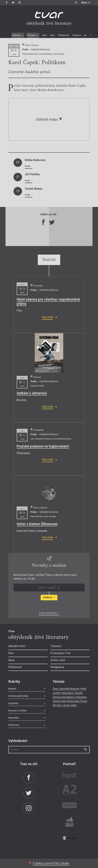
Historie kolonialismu (64, 697)
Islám (74, 705)
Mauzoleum (68, 693)
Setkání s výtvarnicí (32, 393)
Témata (33, 35)
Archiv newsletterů (48, 613)
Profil (28, 166)
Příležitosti (63, 35)
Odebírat (49, 597)
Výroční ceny (59, 701)
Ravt (45, 35)
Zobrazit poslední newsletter (48, 606)
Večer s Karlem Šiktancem (37, 524)
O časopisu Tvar (61, 653)
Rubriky (18, 35)
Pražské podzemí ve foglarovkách (43, 446)
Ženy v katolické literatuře (66, 689)
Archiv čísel (58, 660)
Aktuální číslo (17, 646)
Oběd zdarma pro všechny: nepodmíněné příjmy (48, 301)
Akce (52, 35)
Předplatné (57, 667)
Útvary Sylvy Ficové (77, 701)
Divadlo (79, 693)
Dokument (81, 697)
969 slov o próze (61, 705)
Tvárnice (76, 35)
